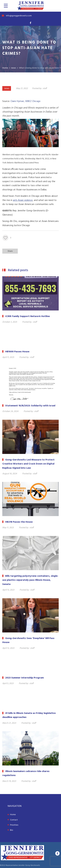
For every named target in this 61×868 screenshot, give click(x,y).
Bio (12, 830)
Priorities (14, 825)
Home (13, 815)
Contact (14, 820)
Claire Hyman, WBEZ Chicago (25, 101)
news (7, 88)
